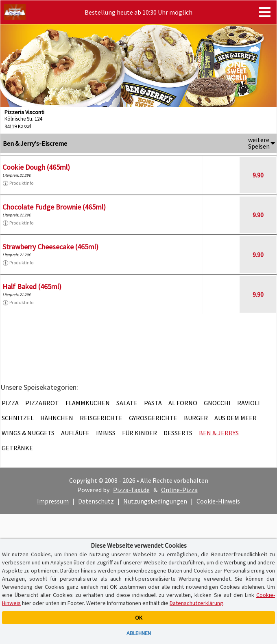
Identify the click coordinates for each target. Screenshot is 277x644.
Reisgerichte (101, 418)
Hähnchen (57, 418)
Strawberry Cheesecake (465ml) (50, 247)
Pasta (153, 403)
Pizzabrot (42, 403)
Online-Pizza (179, 490)
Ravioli (249, 403)
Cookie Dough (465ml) (36, 167)
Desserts (178, 433)
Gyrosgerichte (153, 418)
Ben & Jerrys (219, 433)
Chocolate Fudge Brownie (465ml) (54, 207)
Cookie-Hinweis (218, 501)
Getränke (17, 448)
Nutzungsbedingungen (155, 501)
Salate (127, 403)
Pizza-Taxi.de (131, 490)
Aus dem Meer (236, 418)
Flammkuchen (88, 403)
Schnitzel (18, 418)
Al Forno (183, 403)
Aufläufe (75, 433)
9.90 (258, 175)
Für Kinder (140, 433)
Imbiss (106, 433)
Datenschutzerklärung (196, 603)
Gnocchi (217, 403)
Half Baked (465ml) (32, 286)
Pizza (10, 403)
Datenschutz (96, 501)
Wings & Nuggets (28, 433)
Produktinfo (18, 183)
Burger (196, 418)
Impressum (53, 501)
